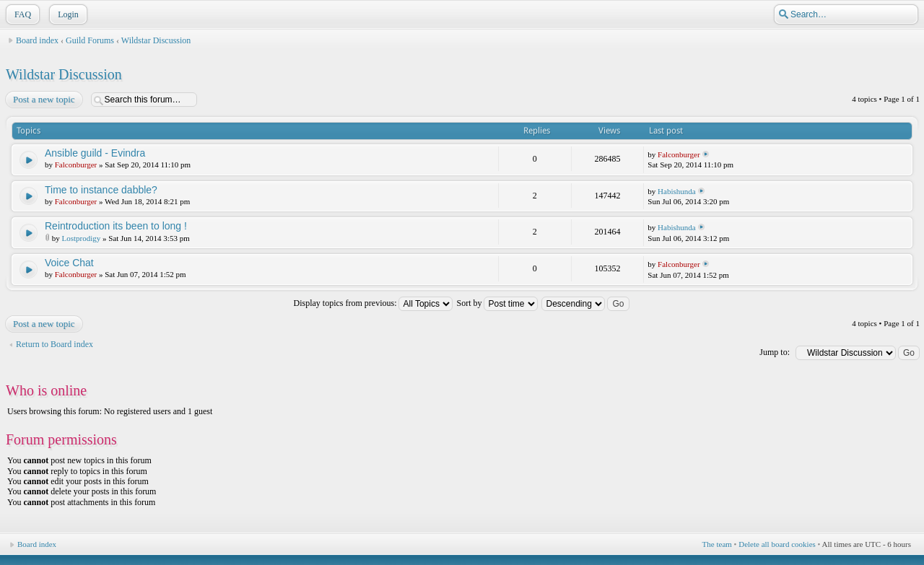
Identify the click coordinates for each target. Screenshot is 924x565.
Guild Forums (90, 40)
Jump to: (775, 352)
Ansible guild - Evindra (95, 153)
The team (717, 544)
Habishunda (677, 191)
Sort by (497, 303)
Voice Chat (69, 263)
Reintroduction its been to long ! (116, 226)
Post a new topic (43, 100)
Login (67, 14)
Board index (37, 40)
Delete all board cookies (777, 544)
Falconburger (76, 165)
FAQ (21, 14)
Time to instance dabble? (101, 190)
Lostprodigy (82, 238)
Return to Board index (55, 344)
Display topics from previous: (373, 303)
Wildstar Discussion (156, 40)
